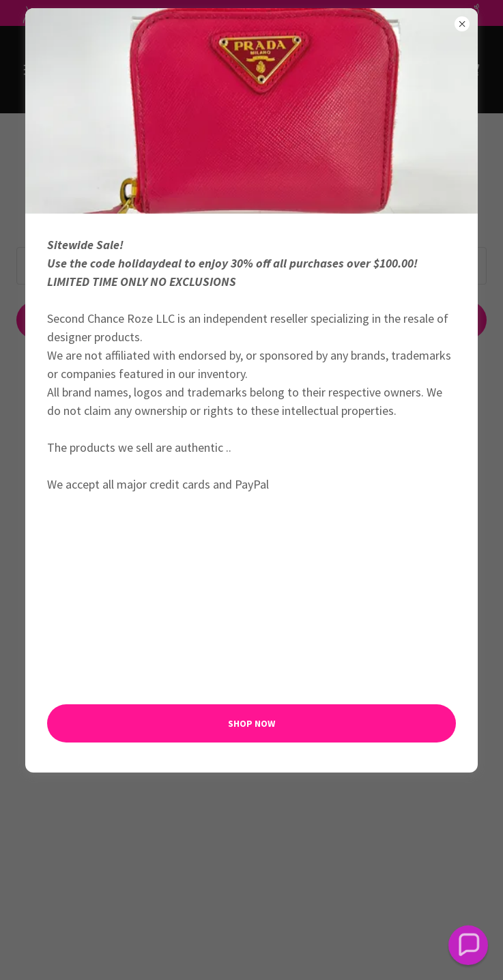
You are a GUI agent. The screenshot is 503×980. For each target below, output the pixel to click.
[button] (468, 945)
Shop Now (251, 723)
